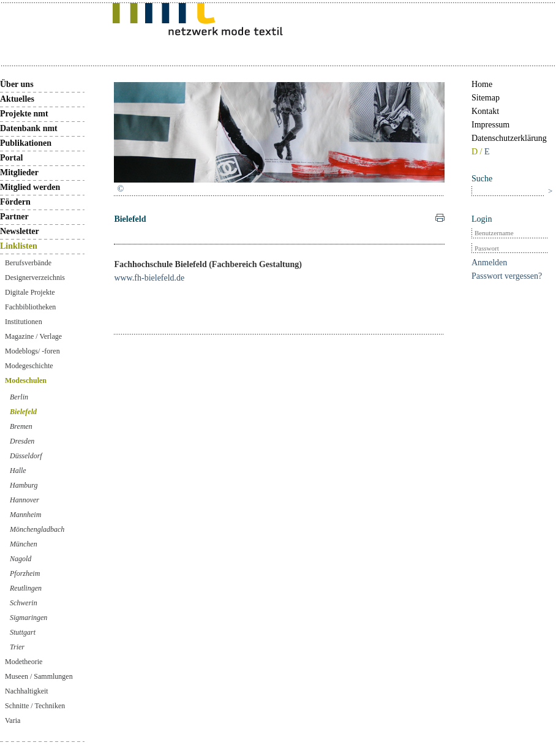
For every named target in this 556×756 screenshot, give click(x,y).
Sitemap (486, 98)
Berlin (19, 397)
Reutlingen (26, 588)
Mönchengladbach (37, 529)
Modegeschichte (29, 366)
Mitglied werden (30, 187)
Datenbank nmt (29, 128)
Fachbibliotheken (30, 307)
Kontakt (485, 111)
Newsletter (20, 231)
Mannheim (25, 515)
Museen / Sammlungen (39, 676)
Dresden (22, 441)
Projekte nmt (24, 114)
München (24, 544)
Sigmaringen (28, 618)
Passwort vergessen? (507, 276)
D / (478, 152)
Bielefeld (23, 412)
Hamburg (24, 485)
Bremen (21, 426)
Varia (13, 720)
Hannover (24, 500)
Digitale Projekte (30, 292)
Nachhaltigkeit (27, 691)
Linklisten (19, 246)
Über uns (17, 84)
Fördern (15, 202)
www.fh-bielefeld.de (149, 278)
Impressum (490, 125)
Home (482, 84)
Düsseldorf (26, 456)
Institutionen (24, 322)
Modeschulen (26, 380)
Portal (11, 158)
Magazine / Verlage (33, 336)
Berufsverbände (28, 263)
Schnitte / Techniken (35, 706)
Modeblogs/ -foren (32, 351)
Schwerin (24, 603)
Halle (18, 471)
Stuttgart (23, 632)
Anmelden (489, 263)
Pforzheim (25, 573)
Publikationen (26, 143)
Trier (17, 647)
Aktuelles (17, 99)
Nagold (21, 559)
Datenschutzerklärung (509, 138)
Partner (14, 217)
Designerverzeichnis (35, 278)
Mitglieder (19, 172)
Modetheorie (24, 662)
